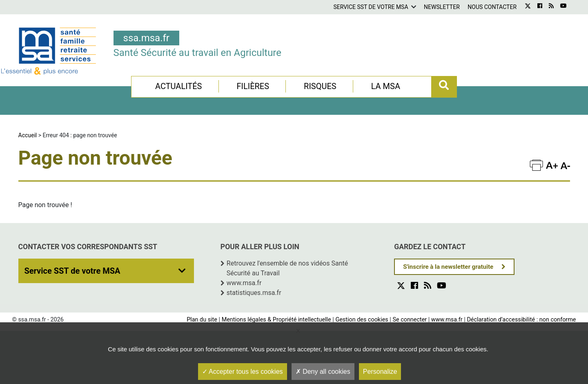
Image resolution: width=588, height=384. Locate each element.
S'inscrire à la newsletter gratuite (448, 267)
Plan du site (202, 320)
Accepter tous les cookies (243, 372)
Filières (253, 86)
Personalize (380, 372)
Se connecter (410, 320)
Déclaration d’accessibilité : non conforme (521, 320)
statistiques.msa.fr (254, 293)
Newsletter (442, 7)
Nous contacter (492, 7)
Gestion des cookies (362, 320)
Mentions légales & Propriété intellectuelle (276, 320)
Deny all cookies (323, 372)
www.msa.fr (244, 283)
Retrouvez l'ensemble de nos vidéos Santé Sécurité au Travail (287, 268)
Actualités (179, 86)
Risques (320, 86)
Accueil (28, 135)
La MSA (386, 86)
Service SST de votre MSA (371, 7)
